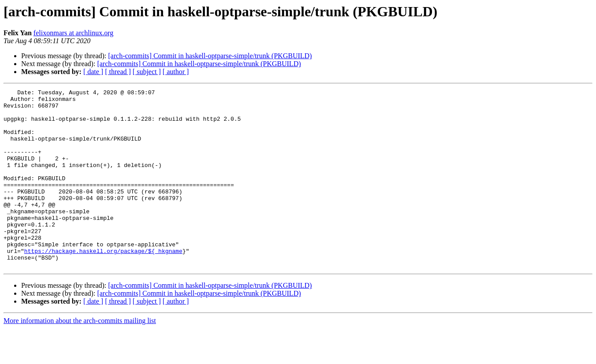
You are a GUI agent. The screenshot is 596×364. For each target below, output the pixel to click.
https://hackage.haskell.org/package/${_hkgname (103, 284)
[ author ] (176, 72)
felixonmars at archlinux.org (73, 33)
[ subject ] (147, 72)
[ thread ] (118, 72)
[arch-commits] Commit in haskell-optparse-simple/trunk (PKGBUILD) (210, 56)
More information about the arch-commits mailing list (80, 356)
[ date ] (93, 72)
